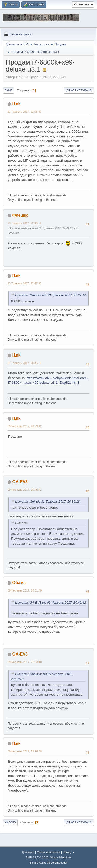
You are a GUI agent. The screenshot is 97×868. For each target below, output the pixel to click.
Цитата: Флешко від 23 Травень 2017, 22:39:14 (50, 295)
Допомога (28, 852)
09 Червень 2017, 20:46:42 (25, 490)
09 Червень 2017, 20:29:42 (25, 426)
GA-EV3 (20, 482)
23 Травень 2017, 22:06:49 (24, 112)
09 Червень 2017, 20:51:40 (25, 590)
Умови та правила (48, 852)
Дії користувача (79, 90)
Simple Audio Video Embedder (48, 863)
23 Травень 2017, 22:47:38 (24, 283)
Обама (19, 583)
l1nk (16, 104)
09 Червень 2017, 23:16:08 (25, 751)
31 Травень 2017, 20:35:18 (24, 363)
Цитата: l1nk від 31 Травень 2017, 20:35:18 (47, 502)
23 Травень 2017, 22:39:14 (24, 223)
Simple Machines (61, 857)
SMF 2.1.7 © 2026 (37, 857)
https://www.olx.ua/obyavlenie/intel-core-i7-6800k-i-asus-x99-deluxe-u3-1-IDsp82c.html (48, 380)
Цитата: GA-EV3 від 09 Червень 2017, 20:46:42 (50, 603)
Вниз (9, 90)
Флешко (20, 215)
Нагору (10, 822)
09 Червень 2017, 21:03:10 (25, 662)
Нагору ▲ (69, 852)
